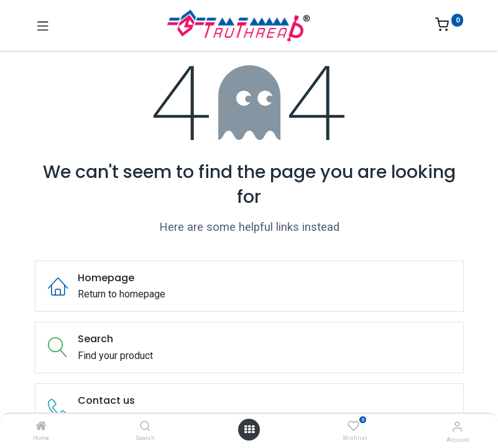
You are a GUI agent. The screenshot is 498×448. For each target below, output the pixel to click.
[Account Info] (457, 427)
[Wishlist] (353, 426)
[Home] (41, 427)
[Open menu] (249, 429)
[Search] (145, 427)
